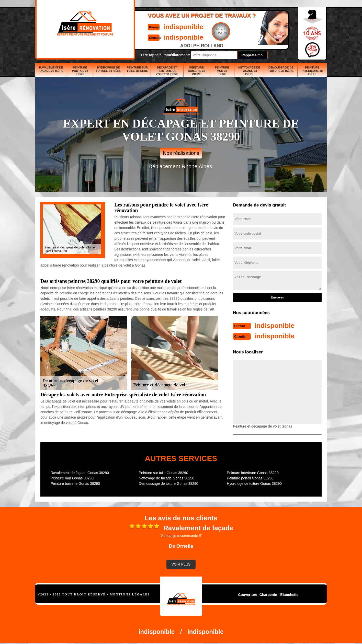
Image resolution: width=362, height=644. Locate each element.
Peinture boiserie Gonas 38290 (75, 483)
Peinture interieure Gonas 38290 (253, 472)
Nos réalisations (181, 153)
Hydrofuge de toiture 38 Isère (109, 69)
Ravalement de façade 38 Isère (51, 69)
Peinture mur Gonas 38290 (72, 478)
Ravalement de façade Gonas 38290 (80, 472)
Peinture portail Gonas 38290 (250, 478)
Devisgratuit (205, 31)
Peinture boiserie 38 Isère (197, 71)
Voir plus (181, 564)
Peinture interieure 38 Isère (312, 71)
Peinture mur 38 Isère (222, 71)
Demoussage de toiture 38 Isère (281, 69)
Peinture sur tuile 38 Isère (137, 69)
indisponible (166, 26)
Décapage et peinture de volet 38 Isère (167, 71)
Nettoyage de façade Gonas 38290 (167, 478)
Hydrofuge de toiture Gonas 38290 (254, 483)
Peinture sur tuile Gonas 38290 (163, 472)
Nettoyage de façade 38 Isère (249, 71)
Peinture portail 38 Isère (80, 71)
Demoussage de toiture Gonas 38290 (169, 483)
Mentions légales (130, 594)
